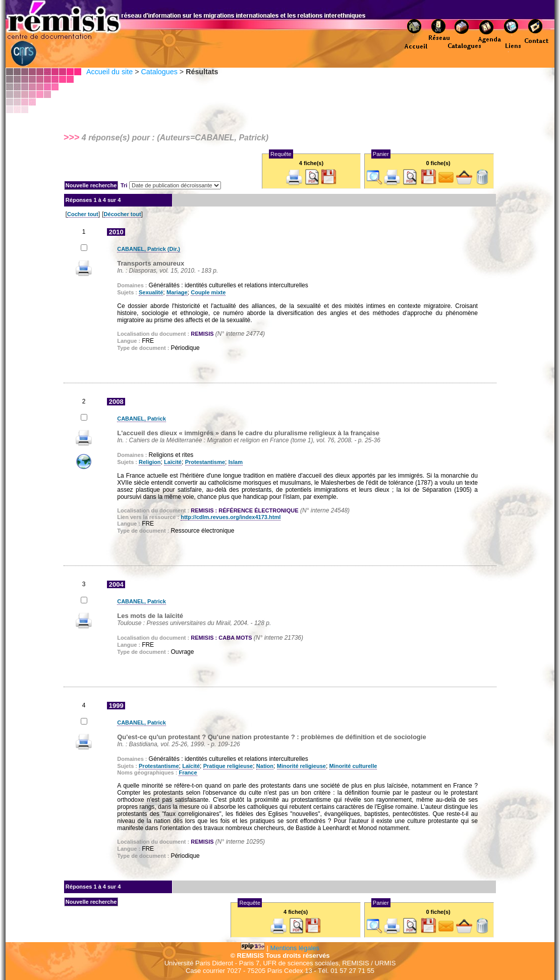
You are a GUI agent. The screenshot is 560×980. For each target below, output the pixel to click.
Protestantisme (205, 462)
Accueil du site (109, 72)
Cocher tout (83, 214)
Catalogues (159, 72)
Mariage (177, 292)
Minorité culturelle (353, 766)
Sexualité (151, 292)
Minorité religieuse (301, 766)
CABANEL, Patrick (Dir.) (149, 249)
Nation (265, 766)
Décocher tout (123, 214)
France (188, 772)
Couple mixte (208, 292)
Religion (150, 462)
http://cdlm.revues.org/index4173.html (231, 517)
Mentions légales (295, 948)
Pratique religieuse (228, 766)
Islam (236, 462)
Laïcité (173, 462)
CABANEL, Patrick (142, 419)
